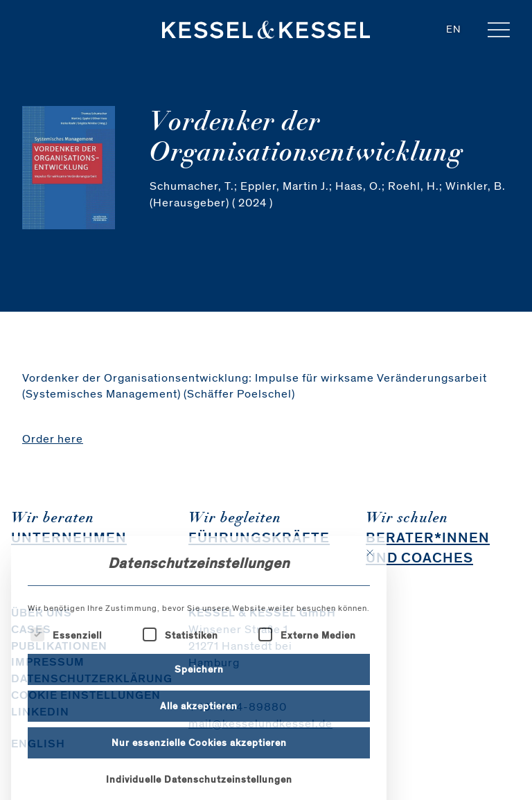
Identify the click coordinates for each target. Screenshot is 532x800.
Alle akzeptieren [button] (199, 759)
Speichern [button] (199, 723)
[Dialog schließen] (370, 606)
